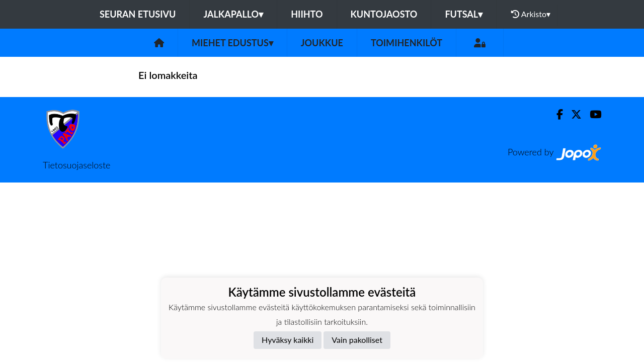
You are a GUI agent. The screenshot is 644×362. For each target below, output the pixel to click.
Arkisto (531, 14)
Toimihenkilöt (407, 43)
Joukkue (322, 43)
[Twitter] (572, 114)
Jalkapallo (233, 14)
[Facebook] (556, 114)
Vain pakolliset (357, 340)
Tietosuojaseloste (76, 165)
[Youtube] (591, 114)
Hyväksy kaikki (288, 340)
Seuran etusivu (138, 14)
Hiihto (307, 14)
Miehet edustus (232, 43)
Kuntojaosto (384, 14)
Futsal (464, 14)
